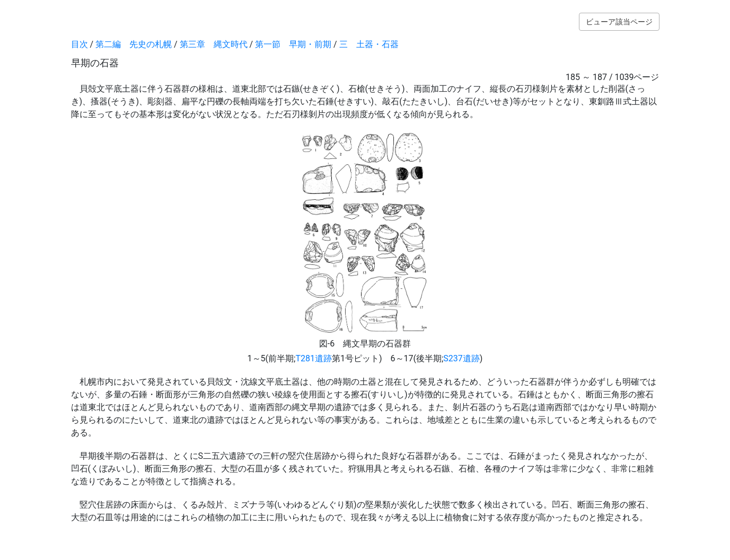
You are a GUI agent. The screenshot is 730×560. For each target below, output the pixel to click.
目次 (80, 44)
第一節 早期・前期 (293, 44)
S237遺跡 (461, 358)
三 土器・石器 (369, 44)
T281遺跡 (314, 358)
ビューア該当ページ (619, 22)
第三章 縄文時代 (214, 44)
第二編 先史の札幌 (134, 44)
